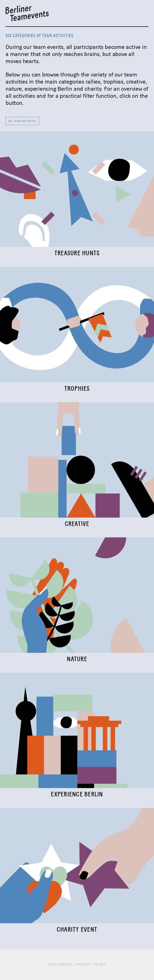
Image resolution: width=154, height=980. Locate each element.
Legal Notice (60, 965)
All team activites (22, 121)
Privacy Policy (91, 965)
